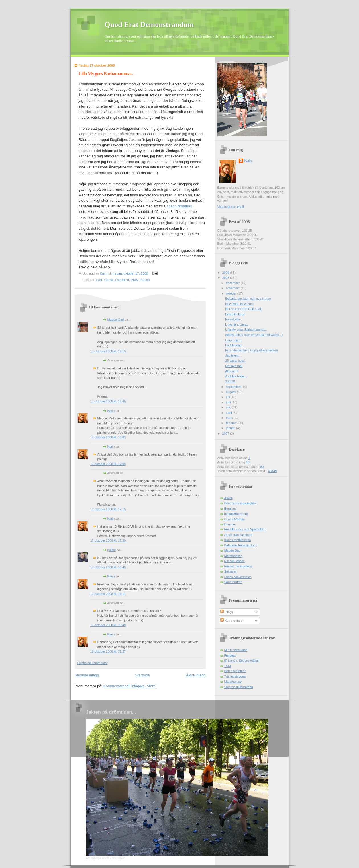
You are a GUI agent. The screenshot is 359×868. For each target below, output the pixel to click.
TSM (228, 666)
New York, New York (239, 304)
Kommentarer (232, 620)
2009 (226, 273)
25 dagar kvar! (235, 361)
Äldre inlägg (196, 675)
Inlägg (227, 612)
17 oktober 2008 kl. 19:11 (108, 594)
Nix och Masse (234, 561)
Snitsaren (231, 571)
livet (99, 280)
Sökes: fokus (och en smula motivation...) (254, 335)
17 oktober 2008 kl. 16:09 (108, 437)
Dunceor (230, 524)
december (233, 283)
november (233, 288)
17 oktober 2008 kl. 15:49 (108, 401)
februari (232, 423)
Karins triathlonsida (238, 540)
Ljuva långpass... (237, 324)
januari (231, 428)
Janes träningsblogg (238, 535)
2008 (226, 278)
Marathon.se (233, 682)
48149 (273, 471)
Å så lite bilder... (236, 376)
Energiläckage (235, 314)
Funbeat (230, 655)
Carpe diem (233, 340)
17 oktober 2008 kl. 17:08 (108, 464)
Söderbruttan (233, 582)
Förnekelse (233, 319)
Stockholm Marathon (239, 687)
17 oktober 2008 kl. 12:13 (108, 351)
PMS (134, 280)
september (234, 387)
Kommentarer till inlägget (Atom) (130, 686)
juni (229, 402)
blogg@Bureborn (236, 514)
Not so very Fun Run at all (243, 309)
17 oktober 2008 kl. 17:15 (108, 509)
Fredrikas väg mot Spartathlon (245, 529)
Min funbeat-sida (236, 650)
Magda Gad (116, 320)
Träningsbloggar (235, 676)
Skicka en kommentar (93, 663)
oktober (232, 293)
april (229, 413)
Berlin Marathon (235, 671)
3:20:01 (230, 381)
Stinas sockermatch (238, 577)
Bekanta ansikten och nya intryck (248, 299)
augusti (231, 392)
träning (145, 280)
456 (262, 467)
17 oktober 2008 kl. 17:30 (108, 540)
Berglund (231, 509)
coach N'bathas (179, 206)
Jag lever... (233, 355)
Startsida (143, 675)
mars (230, 418)
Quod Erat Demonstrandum (149, 25)
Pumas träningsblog (238, 566)
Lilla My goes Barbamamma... (246, 330)
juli (228, 397)
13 (248, 462)
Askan (229, 498)
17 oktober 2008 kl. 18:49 (108, 567)
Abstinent (232, 371)
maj (229, 407)
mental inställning (117, 280)
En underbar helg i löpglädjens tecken (251, 350)
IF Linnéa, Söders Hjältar (242, 661)
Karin (111, 411)
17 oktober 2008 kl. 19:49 (108, 625)
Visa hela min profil (231, 207)
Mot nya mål (234, 366)
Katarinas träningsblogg (241, 545)
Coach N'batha (235, 519)
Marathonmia (233, 556)
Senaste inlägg (87, 675)
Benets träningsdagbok (240, 503)
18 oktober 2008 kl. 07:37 (108, 651)
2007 (226, 433)
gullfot (112, 550)
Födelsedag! (234, 345)
